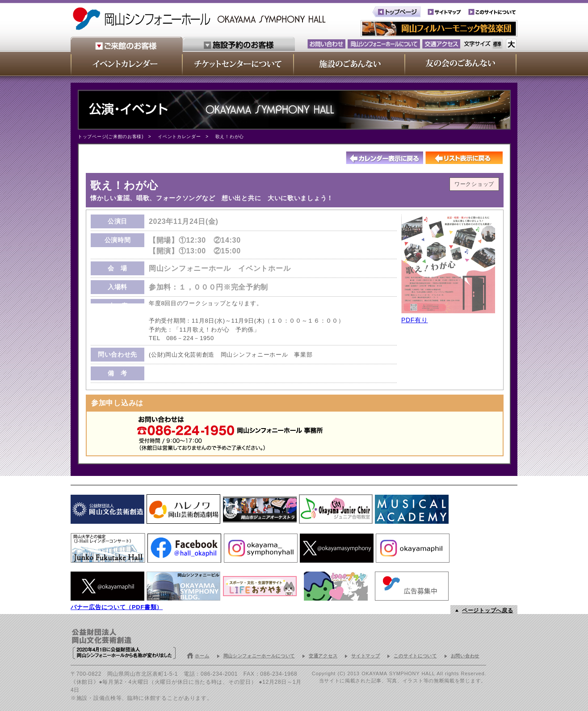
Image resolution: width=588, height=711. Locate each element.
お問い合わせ (465, 656)
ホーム (202, 656)
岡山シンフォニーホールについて (259, 656)
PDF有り (415, 320)
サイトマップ (365, 656)
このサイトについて (415, 656)
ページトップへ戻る (487, 610)
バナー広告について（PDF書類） (117, 607)
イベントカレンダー (179, 137)
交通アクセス (323, 656)
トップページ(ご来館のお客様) (111, 137)
